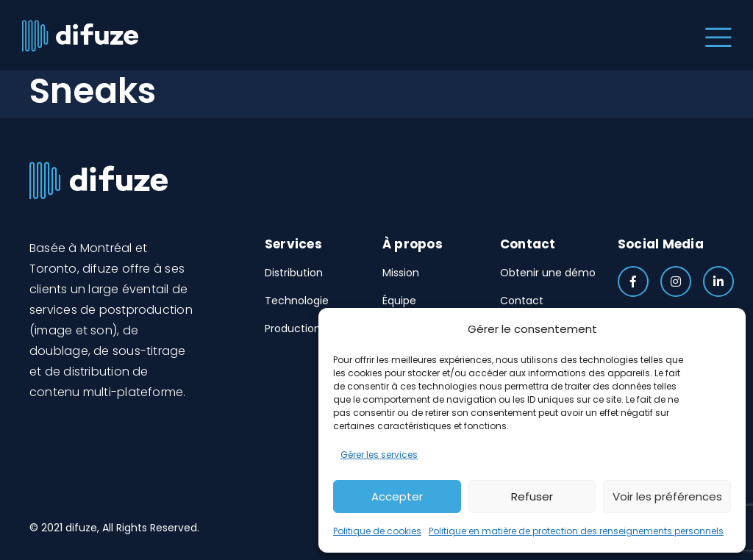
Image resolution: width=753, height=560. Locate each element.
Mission (401, 273)
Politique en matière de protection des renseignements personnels (576, 531)
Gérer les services (379, 455)
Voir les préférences (667, 496)
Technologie (297, 301)
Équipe (399, 301)
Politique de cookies (377, 531)
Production (293, 329)
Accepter (397, 496)
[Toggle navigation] (715, 35)
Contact (522, 301)
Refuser (532, 496)
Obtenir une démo (548, 273)
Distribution (294, 273)
